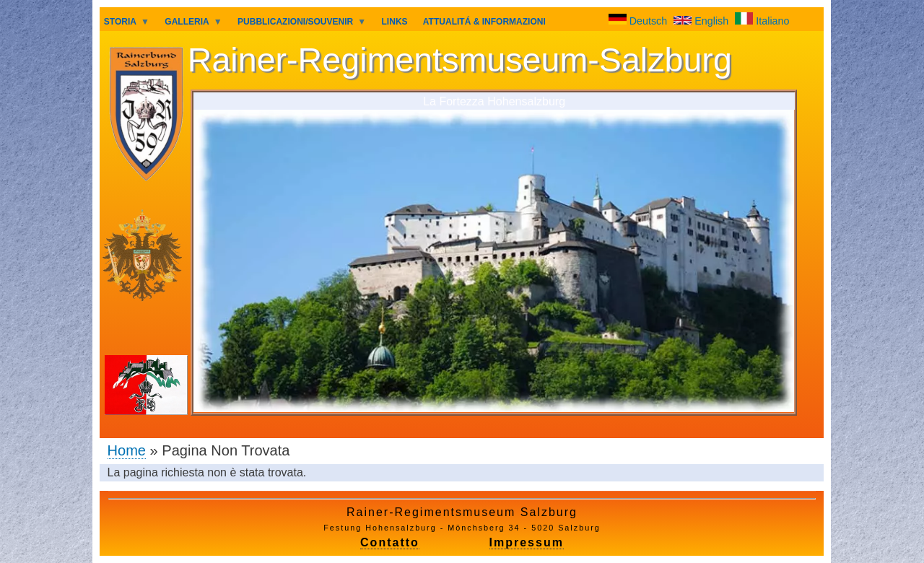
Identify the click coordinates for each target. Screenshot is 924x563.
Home (127, 450)
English (702, 21)
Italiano (762, 21)
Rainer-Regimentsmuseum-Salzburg (460, 60)
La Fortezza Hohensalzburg (494, 101)
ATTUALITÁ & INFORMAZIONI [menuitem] (484, 22)
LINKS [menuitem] (395, 22)
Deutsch (640, 21)
